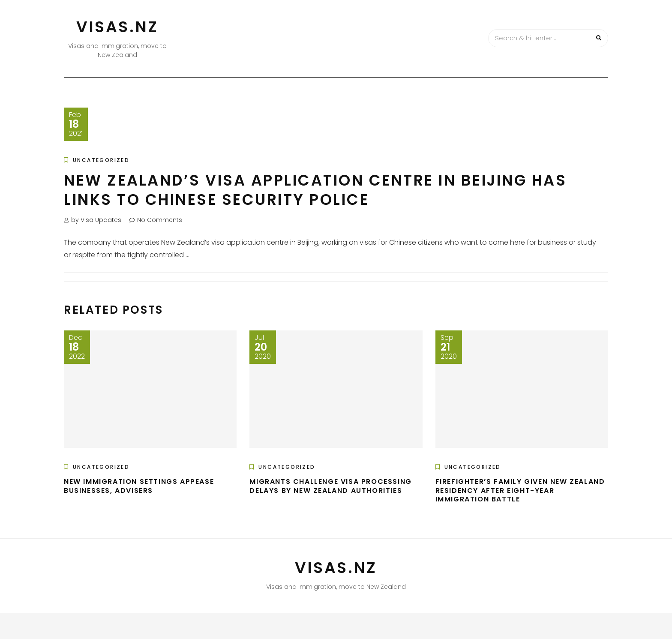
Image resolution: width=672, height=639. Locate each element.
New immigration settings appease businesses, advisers (139, 486)
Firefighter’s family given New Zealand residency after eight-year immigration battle (520, 490)
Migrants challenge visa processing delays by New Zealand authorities (330, 486)
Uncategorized (101, 160)
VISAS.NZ (117, 27)
